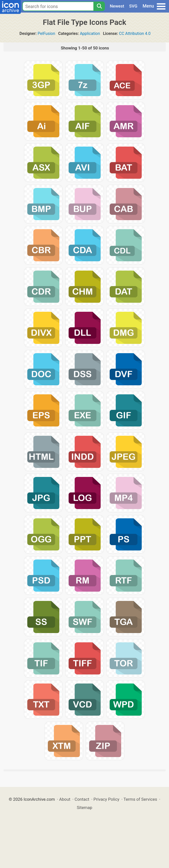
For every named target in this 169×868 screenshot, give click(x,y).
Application (90, 34)
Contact (82, 799)
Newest (117, 6)
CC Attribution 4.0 (135, 34)
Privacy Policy (106, 799)
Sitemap (85, 808)
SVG (133, 6)
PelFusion (46, 34)
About (65, 799)
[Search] (99, 6)
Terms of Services (140, 799)
